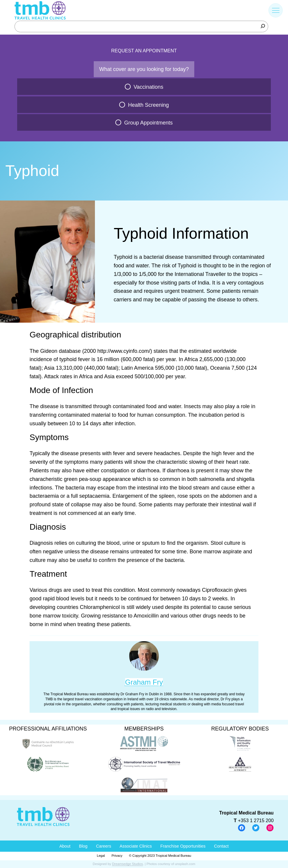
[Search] (263, 26)
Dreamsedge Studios (127, 864)
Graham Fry (144, 682)
